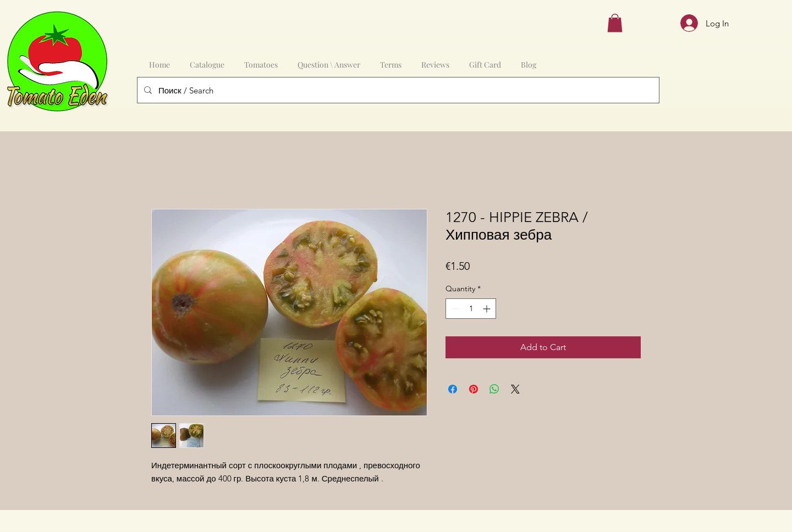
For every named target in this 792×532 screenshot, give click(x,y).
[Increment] (488, 309)
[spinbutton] (471, 309)
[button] (615, 23)
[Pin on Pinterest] (474, 389)
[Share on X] (515, 389)
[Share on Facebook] (453, 389)
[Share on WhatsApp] (494, 389)
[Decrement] (454, 309)
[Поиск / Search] (397, 90)
